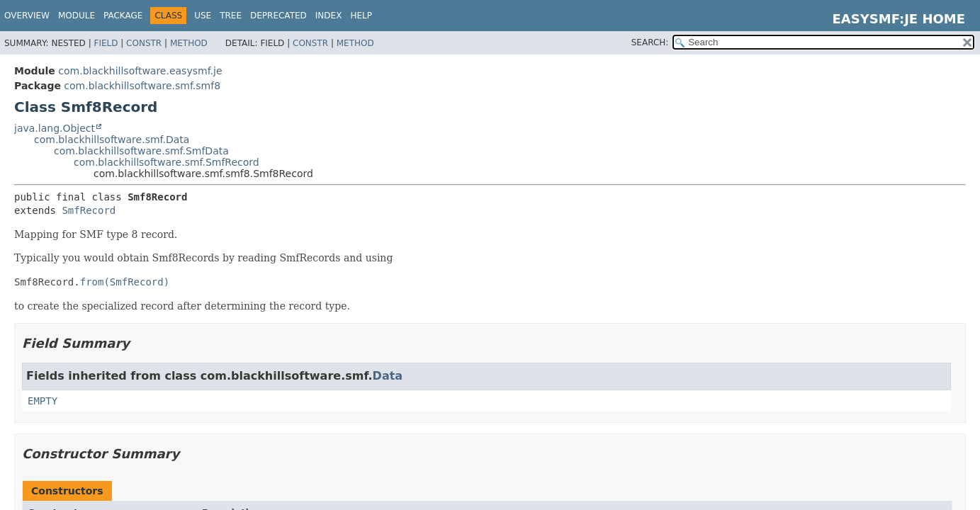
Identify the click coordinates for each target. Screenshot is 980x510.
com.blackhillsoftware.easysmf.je (140, 71)
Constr (144, 43)
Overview (27, 16)
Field (106, 43)
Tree (231, 16)
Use (203, 16)
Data (388, 376)
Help (361, 16)
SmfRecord (89, 210)
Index (329, 16)
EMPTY (43, 401)
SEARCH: (650, 42)
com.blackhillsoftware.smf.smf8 (142, 86)
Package (123, 16)
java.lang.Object (55, 128)
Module (77, 16)
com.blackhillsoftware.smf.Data (112, 140)
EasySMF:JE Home (899, 19)
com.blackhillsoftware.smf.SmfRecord (167, 162)
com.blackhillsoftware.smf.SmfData (141, 151)
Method (189, 43)
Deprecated (278, 16)
